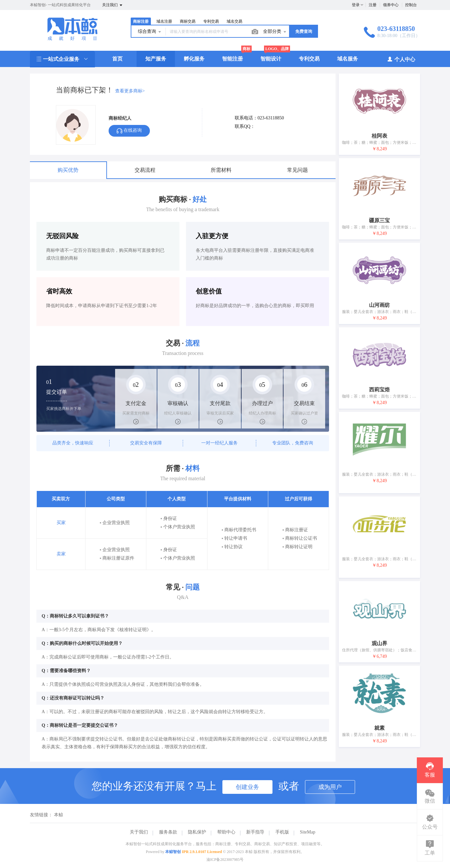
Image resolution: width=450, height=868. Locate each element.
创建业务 (247, 787)
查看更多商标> (130, 91)
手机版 (282, 832)
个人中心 (401, 59)
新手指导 (255, 832)
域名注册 (164, 21)
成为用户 (330, 787)
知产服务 (156, 59)
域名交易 (234, 21)
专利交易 (211, 21)
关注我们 (113, 5)
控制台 (411, 5)
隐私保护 (197, 832)
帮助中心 (226, 832)
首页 (117, 59)
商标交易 (188, 21)
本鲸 (59, 815)
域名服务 (348, 59)
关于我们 (139, 832)
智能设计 (271, 59)
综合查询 (150, 32)
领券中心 (391, 5)
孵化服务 (194, 59)
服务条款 (168, 832)
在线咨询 (129, 131)
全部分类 (275, 32)
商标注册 (141, 21)
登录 (356, 5)
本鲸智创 (173, 852)
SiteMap (307, 832)
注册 (373, 5)
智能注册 (232, 59)
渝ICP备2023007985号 (225, 860)
